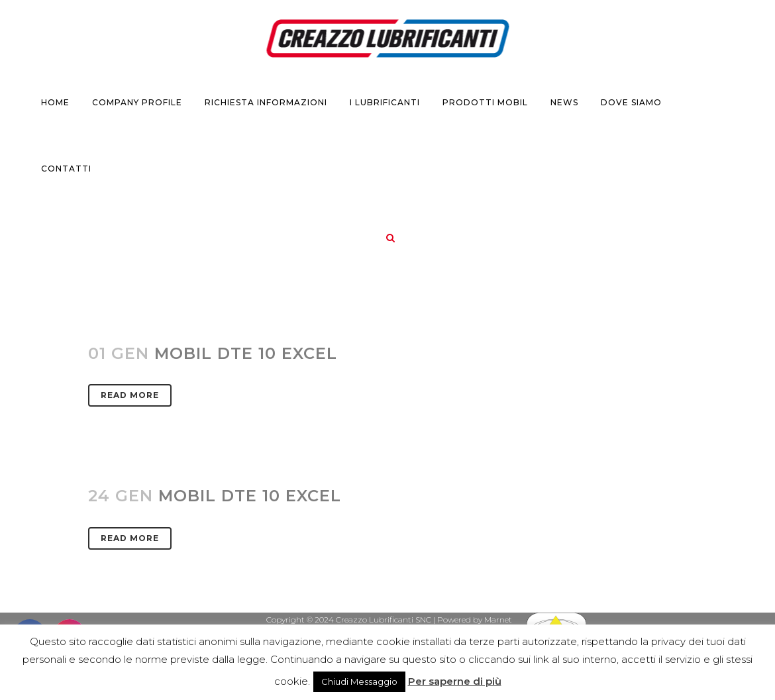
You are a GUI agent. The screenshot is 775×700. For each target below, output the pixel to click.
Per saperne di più (455, 681)
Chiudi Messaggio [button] (359, 681)
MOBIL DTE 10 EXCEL (250, 496)
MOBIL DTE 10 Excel (246, 353)
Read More (130, 395)
